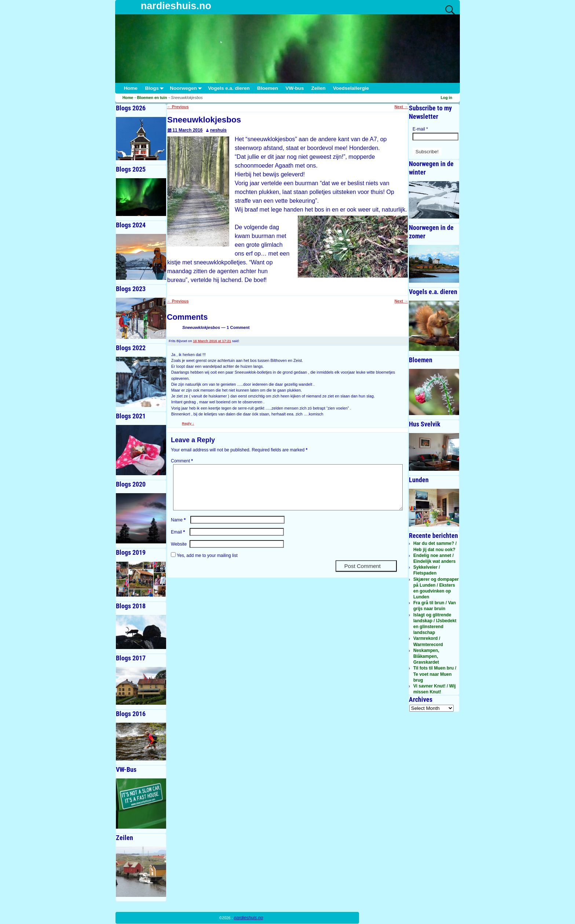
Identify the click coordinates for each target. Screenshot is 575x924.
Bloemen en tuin (152, 98)
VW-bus (294, 88)
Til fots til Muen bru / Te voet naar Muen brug (435, 674)
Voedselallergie (351, 88)
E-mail (420, 129)
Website (179, 553)
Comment (183, 461)
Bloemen (268, 88)
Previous (178, 107)
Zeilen (318, 88)
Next (401, 107)
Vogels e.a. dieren (229, 88)
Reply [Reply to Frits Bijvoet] (188, 423)
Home (131, 88)
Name (179, 529)
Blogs (155, 88)
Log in (447, 98)
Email (179, 541)
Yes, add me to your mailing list (204, 564)
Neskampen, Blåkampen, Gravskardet (426, 656)
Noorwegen (187, 88)
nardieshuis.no (176, 6)
